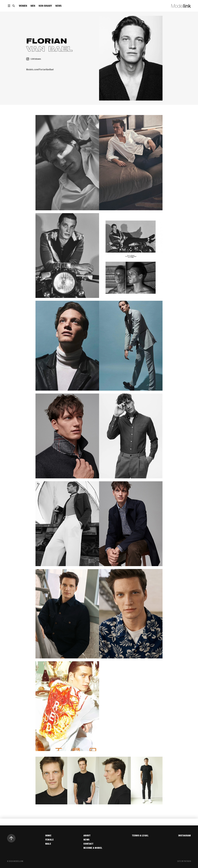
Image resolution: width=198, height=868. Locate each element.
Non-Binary (45, 6)
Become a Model (93, 848)
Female (50, 840)
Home (48, 835)
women (23, 6)
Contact (88, 844)
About (87, 835)
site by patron (184, 861)
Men (33, 6)
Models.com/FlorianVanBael (40, 69)
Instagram (185, 835)
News (58, 6)
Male (48, 844)
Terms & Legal (140, 835)
